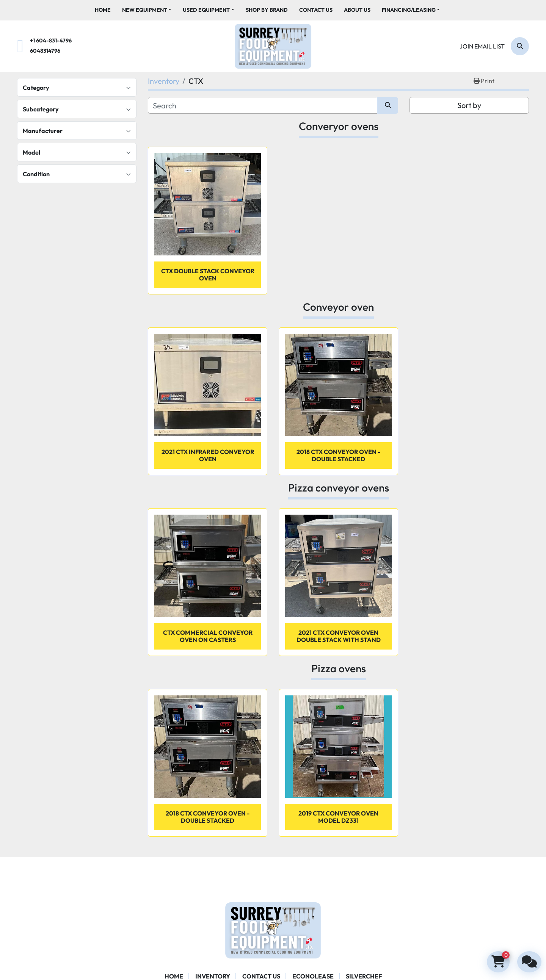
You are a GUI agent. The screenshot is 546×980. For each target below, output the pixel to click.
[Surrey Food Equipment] (273, 930)
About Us (357, 10)
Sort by (469, 105)
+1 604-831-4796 (51, 41)
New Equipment (145, 10)
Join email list (482, 46)
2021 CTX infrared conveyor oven (208, 455)
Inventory (213, 976)
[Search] (520, 46)
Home (103, 10)
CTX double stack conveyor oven (208, 275)
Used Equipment (206, 10)
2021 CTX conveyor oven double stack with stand (339, 636)
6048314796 (45, 51)
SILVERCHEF (364, 976)
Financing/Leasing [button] (409, 10)
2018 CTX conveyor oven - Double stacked (338, 455)
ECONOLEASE (313, 976)
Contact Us (316, 10)
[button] (147, 10)
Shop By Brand (267, 10)
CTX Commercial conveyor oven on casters (208, 636)
